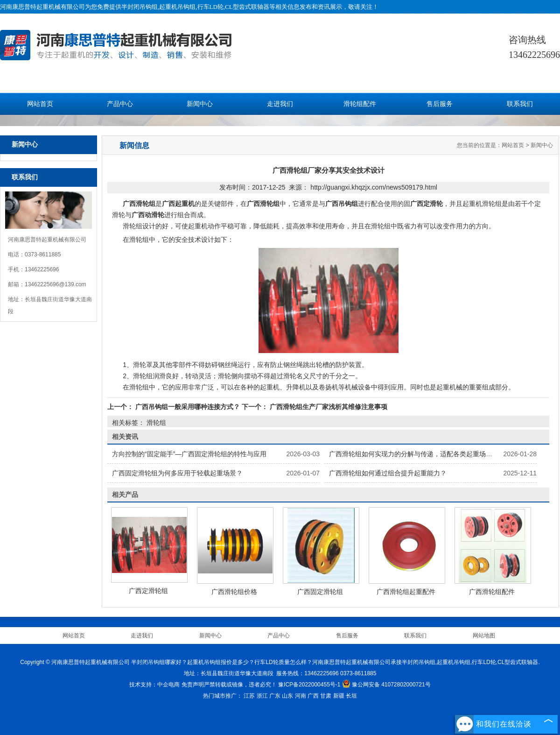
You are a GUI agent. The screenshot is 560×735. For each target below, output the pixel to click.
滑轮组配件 (360, 104)
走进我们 (280, 104)
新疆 (339, 696)
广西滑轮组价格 (234, 592)
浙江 (262, 696)
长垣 (351, 696)
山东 (287, 696)
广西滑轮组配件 (492, 592)
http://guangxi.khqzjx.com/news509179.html (374, 187)
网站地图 (484, 636)
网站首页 (40, 104)
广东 (275, 696)
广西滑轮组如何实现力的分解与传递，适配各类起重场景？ (414, 454)
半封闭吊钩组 (140, 7)
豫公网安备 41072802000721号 (386, 685)
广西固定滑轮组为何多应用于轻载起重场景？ (177, 473)
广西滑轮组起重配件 (406, 592)
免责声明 (193, 685)
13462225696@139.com (56, 284)
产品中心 (120, 104)
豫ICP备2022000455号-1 (309, 685)
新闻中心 (200, 104)
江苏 (249, 696)
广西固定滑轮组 (320, 592)
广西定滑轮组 (148, 591)
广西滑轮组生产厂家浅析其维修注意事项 (328, 407)
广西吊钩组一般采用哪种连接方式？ (188, 407)
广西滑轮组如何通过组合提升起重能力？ (388, 473)
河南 (301, 696)
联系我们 (520, 104)
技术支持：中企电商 (154, 685)
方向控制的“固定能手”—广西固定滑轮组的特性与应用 (189, 454)
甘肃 (326, 696)
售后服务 (440, 104)
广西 (313, 696)
